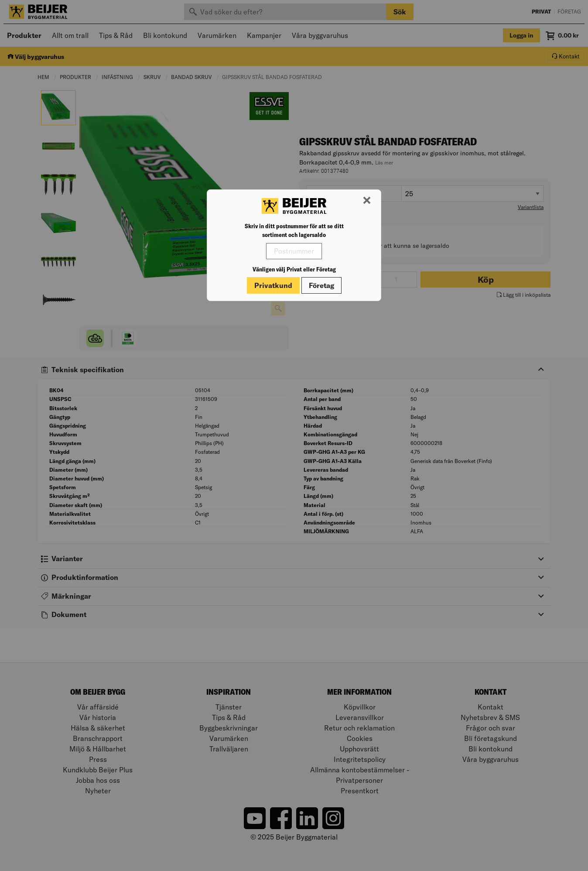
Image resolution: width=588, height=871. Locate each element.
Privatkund (273, 285)
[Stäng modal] (367, 201)
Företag (321, 285)
